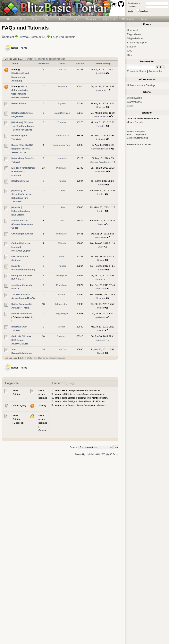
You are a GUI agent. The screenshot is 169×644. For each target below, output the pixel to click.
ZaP (101, 247)
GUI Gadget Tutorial (22, 234)
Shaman (62, 294)
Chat (77, 19)
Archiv (145, 19)
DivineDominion (62, 113)
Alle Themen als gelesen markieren (50, 59)
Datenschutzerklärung (137, 138)
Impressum (141, 135)
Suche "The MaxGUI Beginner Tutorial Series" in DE (22, 149)
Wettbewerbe (135, 98)
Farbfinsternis (62, 136)
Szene (49, 19)
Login (131, 11)
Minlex (100, 308)
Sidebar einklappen (136, 132)
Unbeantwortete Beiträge (141, 85)
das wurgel (101, 90)
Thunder (62, 122)
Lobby (62, 190)
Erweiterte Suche (137, 71)
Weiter (30, 59)
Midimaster (62, 168)
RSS (130, 55)
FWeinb (62, 243)
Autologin (144, 11)
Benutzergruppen (137, 42)
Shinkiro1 (62, 336)
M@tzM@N (62, 314)
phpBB (89, 454)
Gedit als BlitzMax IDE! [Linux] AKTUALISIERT (21, 340)
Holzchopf (100, 171)
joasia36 (100, 73)
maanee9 (62, 158)
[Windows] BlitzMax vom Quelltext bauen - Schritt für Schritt (23, 126)
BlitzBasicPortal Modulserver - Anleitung (20, 77)
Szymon (62, 103)
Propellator (62, 285)
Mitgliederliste (135, 38)
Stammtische (134, 102)
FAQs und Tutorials (63, 37)
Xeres (101, 224)
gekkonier (101, 317)
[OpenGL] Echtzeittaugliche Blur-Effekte (21, 211)
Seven (62, 256)
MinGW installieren (22, 314)
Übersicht (8, 37)
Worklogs (128, 19)
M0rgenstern (62, 304)
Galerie (91, 19)
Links (130, 106)
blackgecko (62, 275)
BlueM (101, 353)
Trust (62, 220)
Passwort (132, 7)
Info (23, 19)
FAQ (130, 51)
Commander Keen (62, 145)
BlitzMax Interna (20, 181)
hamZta (62, 69)
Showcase (109, 19)
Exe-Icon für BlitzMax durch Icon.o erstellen (23, 171)
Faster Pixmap (19, 103)
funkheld (100, 139)
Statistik (131, 47)
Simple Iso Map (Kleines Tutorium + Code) (22, 224)
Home (11, 19)
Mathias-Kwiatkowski (101, 162)
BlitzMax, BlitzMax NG (33, 37)
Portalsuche (155, 71)
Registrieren (134, 34)
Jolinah (62, 327)
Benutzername (134, 3)
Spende (139, 122)
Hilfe (36, 19)
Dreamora (62, 86)
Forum (63, 19)
